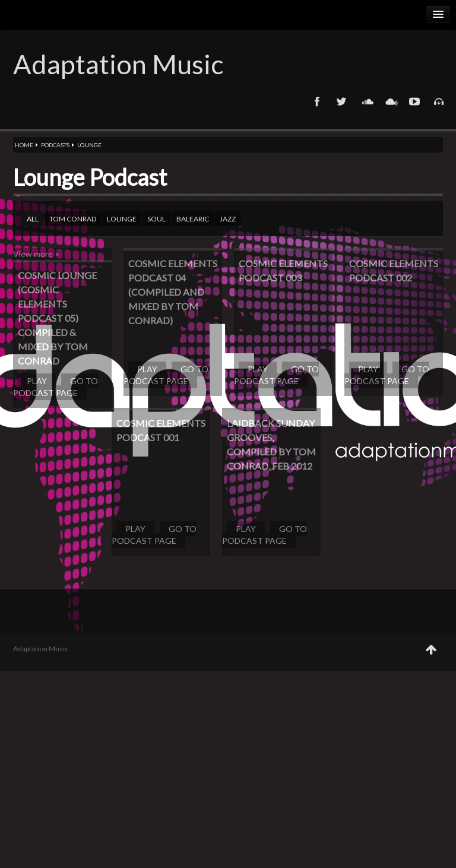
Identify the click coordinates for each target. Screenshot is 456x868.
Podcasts (55, 145)
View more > (37, 254)
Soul (156, 219)
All (33, 219)
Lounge (122, 219)
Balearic (193, 219)
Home (24, 145)
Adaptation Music (118, 64)
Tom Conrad (73, 219)
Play (37, 381)
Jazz (228, 219)
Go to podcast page (56, 387)
